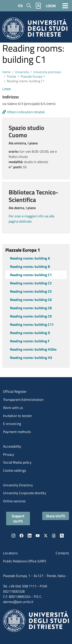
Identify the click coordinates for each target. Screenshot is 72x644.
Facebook (22, 536)
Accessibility (12, 446)
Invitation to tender (17, 416)
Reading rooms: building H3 (31, 358)
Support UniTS (18, 518)
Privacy (9, 454)
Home (6, 72)
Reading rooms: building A (30, 258)
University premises (47, 72)
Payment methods (17, 432)
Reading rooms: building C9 (31, 316)
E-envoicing (12, 424)
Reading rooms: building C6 (31, 300)
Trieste (11, 76)
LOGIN (51, 6)
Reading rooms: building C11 (32, 325)
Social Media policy (17, 462)
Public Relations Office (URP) (25, 561)
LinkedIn (30, 536)
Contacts (62, 553)
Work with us (13, 408)
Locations (10, 553)
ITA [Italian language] (20, 6)
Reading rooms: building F (30, 341)
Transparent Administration (23, 400)
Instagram (13, 536)
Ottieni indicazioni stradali (26, 112)
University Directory (18, 485)
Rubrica (38, 6)
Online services (14, 501)
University (22, 72)
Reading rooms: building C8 (31, 308)
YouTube (38, 536)
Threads (54, 536)
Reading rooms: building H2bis (33, 349)
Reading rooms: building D (30, 333)
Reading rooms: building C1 (31, 275)
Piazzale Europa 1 (33, 76)
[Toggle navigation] (65, 6)
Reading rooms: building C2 (31, 283)
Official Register (15, 392)
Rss (62, 536)
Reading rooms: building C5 (31, 291)
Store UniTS (55, 516)
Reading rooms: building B (30, 267)
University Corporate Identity (25, 493)
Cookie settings (14, 470)
